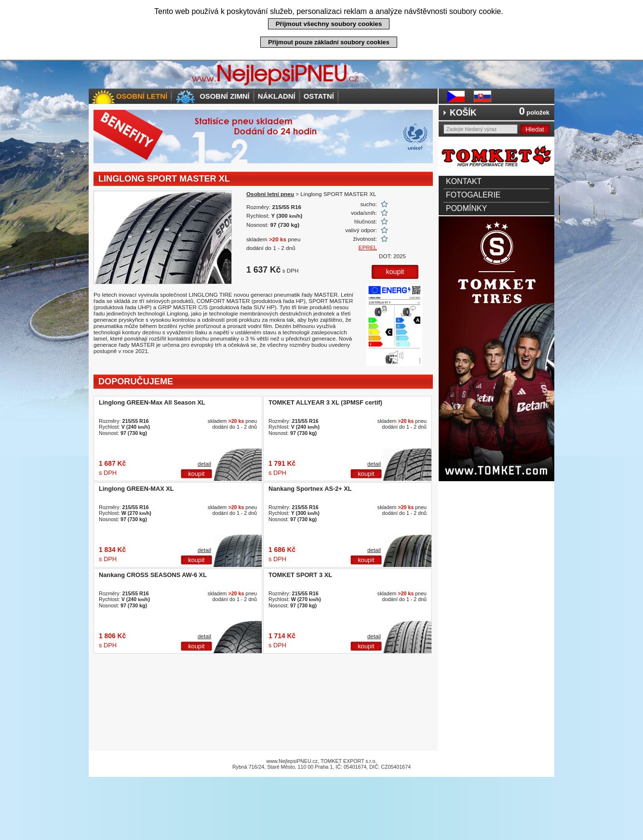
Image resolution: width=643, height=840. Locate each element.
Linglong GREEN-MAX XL (136, 489)
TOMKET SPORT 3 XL (300, 575)
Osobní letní (142, 96)
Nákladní (277, 96)
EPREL (368, 247)
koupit (395, 272)
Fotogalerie (473, 195)
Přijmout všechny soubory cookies (329, 24)
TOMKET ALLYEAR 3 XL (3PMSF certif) (325, 402)
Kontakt (464, 181)
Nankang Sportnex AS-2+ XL (310, 489)
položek (534, 112)
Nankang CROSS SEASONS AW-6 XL (153, 575)
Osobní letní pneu (270, 194)
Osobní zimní (225, 96)
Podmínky (466, 208)
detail (204, 464)
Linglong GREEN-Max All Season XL (152, 402)
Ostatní (319, 96)
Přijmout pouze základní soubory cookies (329, 42)
